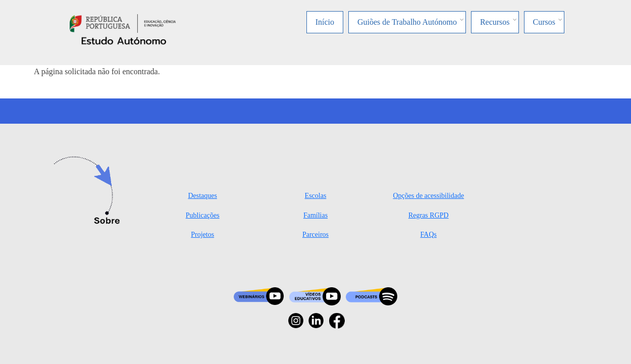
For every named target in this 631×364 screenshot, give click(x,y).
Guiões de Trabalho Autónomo (407, 22)
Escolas (316, 196)
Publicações (203, 215)
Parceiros (315, 235)
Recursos (495, 22)
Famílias (315, 215)
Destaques (202, 196)
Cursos (544, 22)
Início (325, 22)
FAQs (429, 235)
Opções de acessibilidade (428, 196)
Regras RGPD (429, 215)
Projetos (202, 235)
